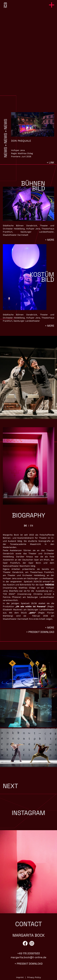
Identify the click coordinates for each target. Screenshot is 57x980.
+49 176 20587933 (29, 953)
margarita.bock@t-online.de (29, 957)
